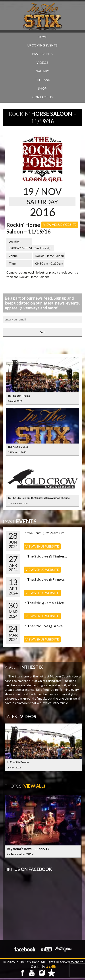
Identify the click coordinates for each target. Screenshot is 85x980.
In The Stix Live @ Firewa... (45, 579)
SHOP (42, 88)
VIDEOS (42, 63)
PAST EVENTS (42, 54)
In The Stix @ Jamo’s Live (44, 603)
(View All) (34, 786)
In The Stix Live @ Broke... (44, 626)
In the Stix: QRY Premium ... (46, 533)
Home (42, 37)
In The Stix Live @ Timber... (45, 556)
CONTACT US (42, 97)
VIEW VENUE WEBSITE (60, 225)
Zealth (51, 966)
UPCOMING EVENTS (42, 45)
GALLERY (42, 71)
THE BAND (42, 80)
